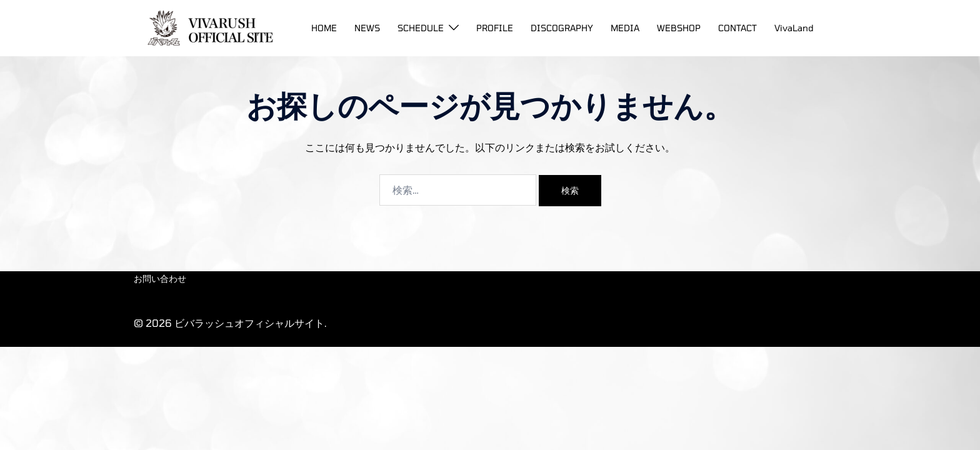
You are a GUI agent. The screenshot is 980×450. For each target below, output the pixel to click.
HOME (324, 28)
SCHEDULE (421, 28)
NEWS (367, 28)
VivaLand (794, 28)
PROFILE (495, 28)
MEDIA (625, 28)
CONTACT (737, 28)
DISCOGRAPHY (562, 28)
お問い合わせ (160, 278)
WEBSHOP (679, 28)
